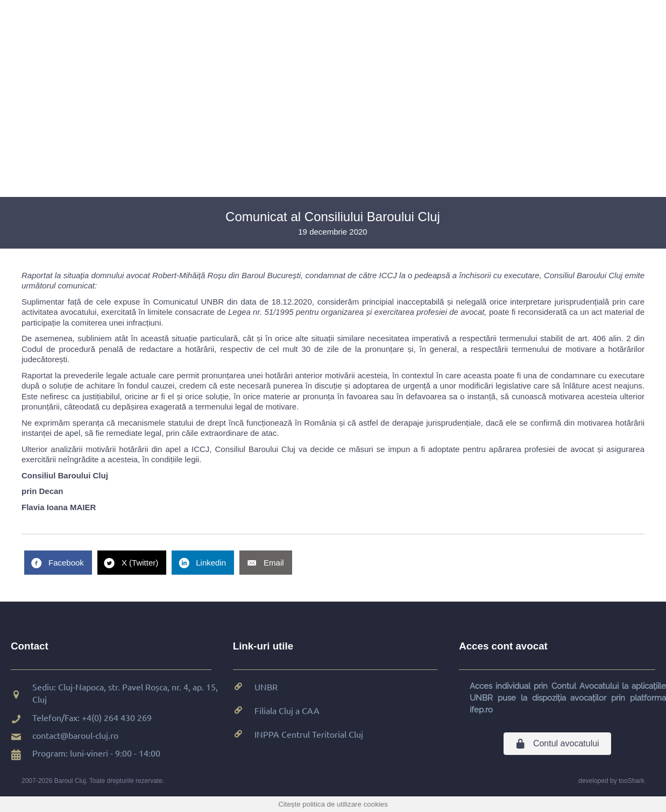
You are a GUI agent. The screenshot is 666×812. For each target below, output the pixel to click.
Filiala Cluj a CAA (287, 710)
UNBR (266, 687)
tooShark (632, 781)
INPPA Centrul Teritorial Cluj (309, 734)
